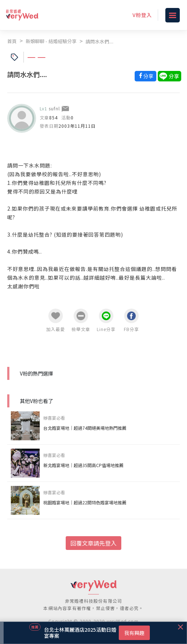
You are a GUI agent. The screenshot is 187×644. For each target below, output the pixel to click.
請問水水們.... (99, 41)
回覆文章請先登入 (93, 543)
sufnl (54, 108)
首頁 (12, 41)
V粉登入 (142, 15)
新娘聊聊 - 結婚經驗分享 (51, 41)
